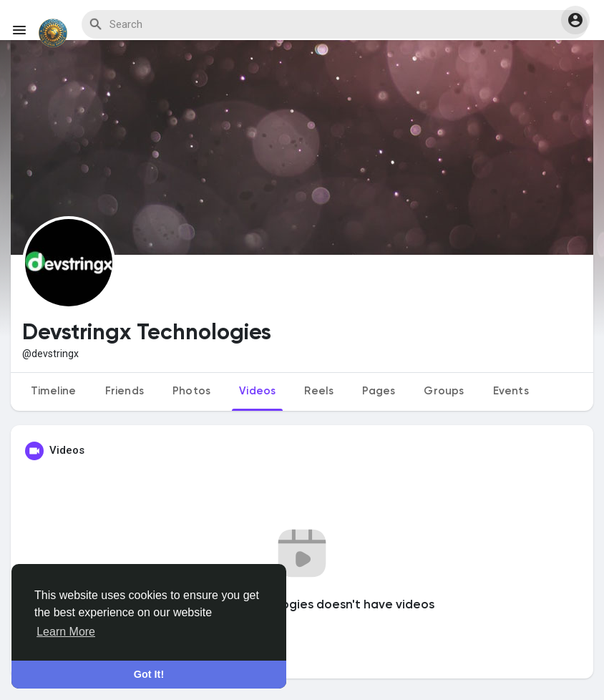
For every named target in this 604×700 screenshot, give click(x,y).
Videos (257, 391)
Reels (319, 391)
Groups (444, 391)
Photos (191, 391)
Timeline (54, 391)
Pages (379, 391)
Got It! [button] (149, 674)
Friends (125, 391)
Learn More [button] (66, 632)
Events (511, 391)
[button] (575, 20)
